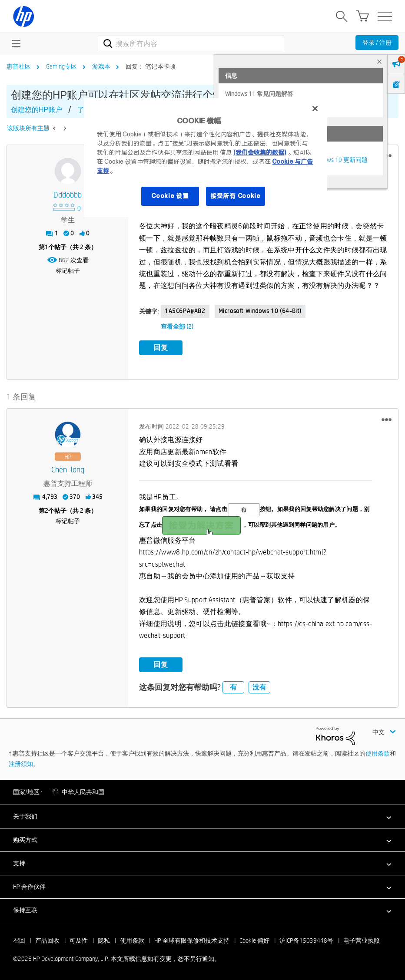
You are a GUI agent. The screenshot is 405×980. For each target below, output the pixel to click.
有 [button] (233, 686)
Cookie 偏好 (254, 940)
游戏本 (101, 66)
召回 (19, 940)
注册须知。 (24, 763)
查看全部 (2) (177, 327)
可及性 (79, 940)
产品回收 (47, 940)
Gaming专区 (61, 66)
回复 (161, 348)
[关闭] (315, 109)
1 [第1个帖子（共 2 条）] (46, 247)
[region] (205, 158)
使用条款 (378, 752)
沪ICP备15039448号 (306, 940)
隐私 (104, 940)
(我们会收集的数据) (260, 152)
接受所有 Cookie (236, 196)
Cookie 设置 (170, 196)
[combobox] (191, 43)
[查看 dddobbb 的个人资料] (68, 195)
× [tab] (379, 61)
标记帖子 (68, 271)
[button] (387, 419)
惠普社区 (19, 66)
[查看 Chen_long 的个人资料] (68, 469)
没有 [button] (259, 686)
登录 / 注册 (377, 43)
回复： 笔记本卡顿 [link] (151, 66)
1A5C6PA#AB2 (185, 311)
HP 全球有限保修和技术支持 (192, 940)
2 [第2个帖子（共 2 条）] (46, 510)
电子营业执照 (362, 940)
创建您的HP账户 (37, 110)
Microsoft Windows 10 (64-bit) (260, 311)
